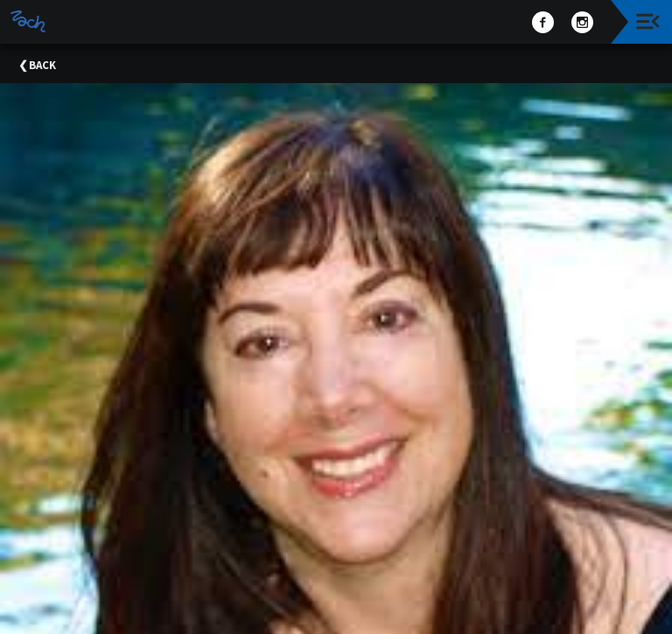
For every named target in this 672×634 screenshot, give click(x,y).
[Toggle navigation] (648, 21)
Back (42, 65)
